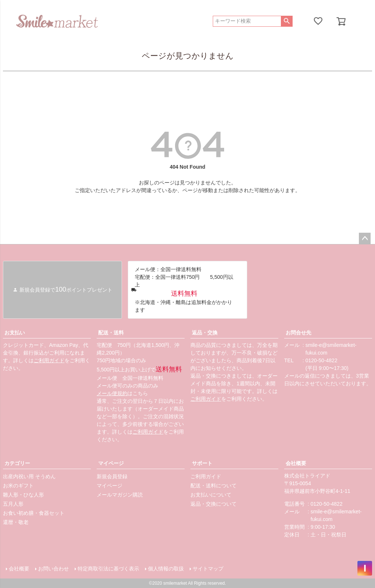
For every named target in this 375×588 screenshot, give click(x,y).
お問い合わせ (53, 569)
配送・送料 (111, 333)
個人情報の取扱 (166, 569)
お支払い (15, 333)
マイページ (111, 463)
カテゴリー (17, 463)
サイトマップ (208, 569)
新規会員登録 (112, 476)
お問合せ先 (298, 333)
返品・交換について (214, 504)
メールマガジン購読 (120, 495)
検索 (287, 21)
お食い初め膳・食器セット (34, 513)
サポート (202, 463)
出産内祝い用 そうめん (29, 476)
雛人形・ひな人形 (23, 495)
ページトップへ (365, 239)
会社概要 (296, 463)
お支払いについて (211, 495)
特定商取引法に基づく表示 (108, 569)
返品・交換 (205, 333)
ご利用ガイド (49, 360)
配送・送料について (214, 486)
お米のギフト (18, 486)
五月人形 (13, 504)
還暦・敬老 (16, 522)
